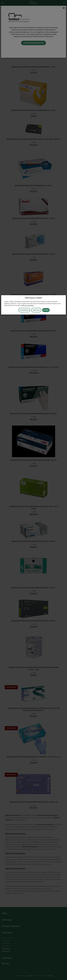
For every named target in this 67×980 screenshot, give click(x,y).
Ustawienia (24, 310)
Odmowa (36, 310)
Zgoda (46, 310)
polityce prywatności (28, 305)
